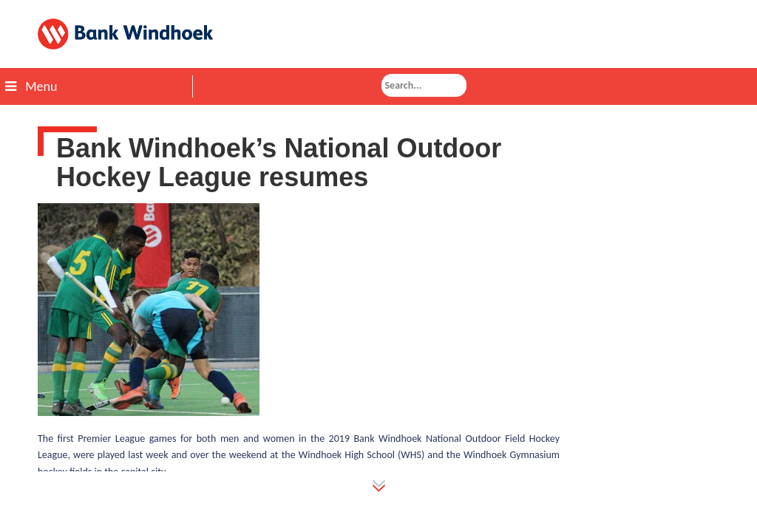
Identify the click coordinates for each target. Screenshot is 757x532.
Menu (31, 86)
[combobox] (424, 85)
